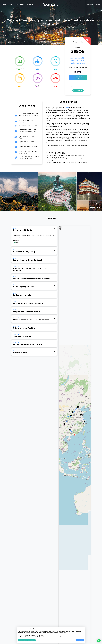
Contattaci (90, 4)
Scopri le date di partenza (78, 78)
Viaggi (4, 4)
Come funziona (20, 4)
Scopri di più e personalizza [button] (27, 640)
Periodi (11, 4)
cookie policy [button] (63, 633)
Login (98, 4)
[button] (99, 641)
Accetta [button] (80, 640)
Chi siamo (30, 4)
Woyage (67, 107)
